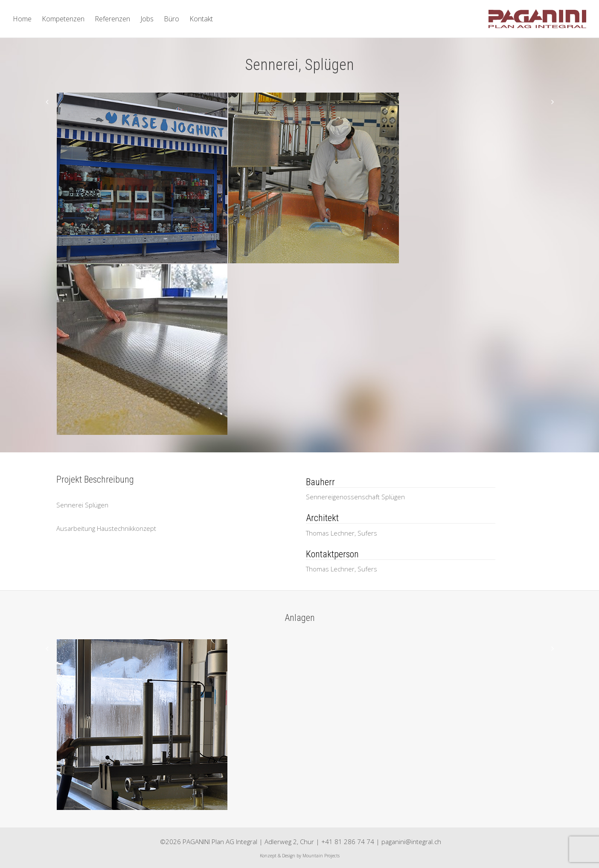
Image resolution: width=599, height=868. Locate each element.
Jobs (147, 19)
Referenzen (112, 19)
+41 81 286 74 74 (348, 842)
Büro (172, 19)
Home (22, 19)
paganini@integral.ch (411, 842)
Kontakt (201, 19)
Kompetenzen (63, 19)
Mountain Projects (321, 856)
